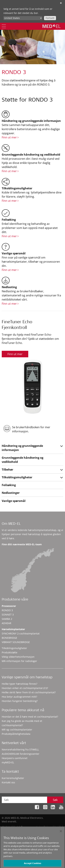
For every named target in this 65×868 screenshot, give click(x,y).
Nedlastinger (11, 493)
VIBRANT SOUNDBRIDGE (16, 642)
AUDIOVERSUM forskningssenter (21, 754)
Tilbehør (7, 470)
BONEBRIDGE (9, 638)
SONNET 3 (8, 615)
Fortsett (50, 18)
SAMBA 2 (7, 619)
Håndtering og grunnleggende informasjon (22, 448)
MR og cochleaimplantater (17, 730)
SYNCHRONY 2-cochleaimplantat (21, 633)
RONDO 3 (7, 610)
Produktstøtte (10, 652)
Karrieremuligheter (13, 778)
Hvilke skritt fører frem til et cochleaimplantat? (29, 692)
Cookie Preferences (52, 830)
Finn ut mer (10, 137)
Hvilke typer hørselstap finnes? (19, 684)
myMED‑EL (8, 762)
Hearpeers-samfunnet (15, 758)
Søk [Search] (55, 800)
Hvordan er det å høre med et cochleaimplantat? (30, 717)
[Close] (61, 836)
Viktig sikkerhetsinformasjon (18, 657)
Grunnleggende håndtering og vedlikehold (23, 460)
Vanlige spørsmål (14, 501)
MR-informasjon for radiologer (19, 661)
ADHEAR (6, 623)
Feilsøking (9, 485)
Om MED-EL (11, 524)
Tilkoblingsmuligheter (17, 477)
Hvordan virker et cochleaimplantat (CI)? (25, 688)
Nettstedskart (10, 827)
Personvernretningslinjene (36, 827)
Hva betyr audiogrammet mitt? (19, 697)
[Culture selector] (23, 18)
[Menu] (4, 26)
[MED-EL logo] (51, 26)
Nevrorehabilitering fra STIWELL (20, 749)
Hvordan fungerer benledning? (20, 701)
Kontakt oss (8, 782)
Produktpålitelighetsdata (16, 734)
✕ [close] (61, 3)
